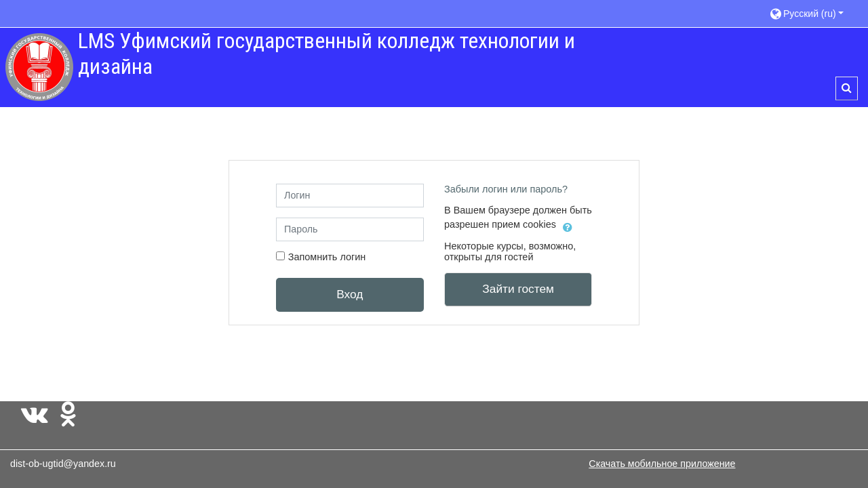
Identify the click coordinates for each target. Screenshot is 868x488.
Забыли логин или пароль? (506, 189)
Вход (350, 294)
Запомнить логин (327, 257)
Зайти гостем (518, 289)
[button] (812, 13)
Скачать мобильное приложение (662, 464)
